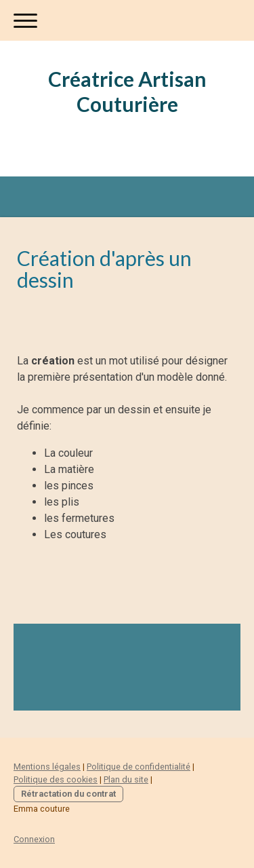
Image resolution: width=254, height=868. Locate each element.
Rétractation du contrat (68, 794)
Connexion (34, 839)
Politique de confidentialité (139, 767)
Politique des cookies (56, 779)
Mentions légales (47, 767)
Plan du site (126, 779)
